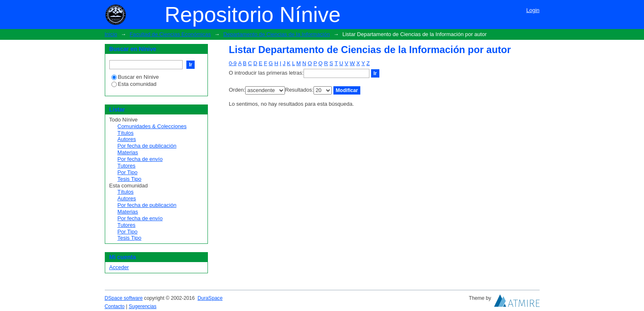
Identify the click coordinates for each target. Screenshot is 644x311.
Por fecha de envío (140, 159)
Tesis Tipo (130, 179)
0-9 (233, 63)
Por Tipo (128, 172)
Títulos (126, 133)
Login (533, 10)
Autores (127, 139)
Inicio (111, 34)
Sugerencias (143, 306)
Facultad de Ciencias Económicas (170, 34)
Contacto (115, 306)
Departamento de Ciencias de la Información (276, 34)
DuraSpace (210, 298)
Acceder (119, 267)
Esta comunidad (134, 84)
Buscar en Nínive (135, 77)
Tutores (127, 166)
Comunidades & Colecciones (152, 126)
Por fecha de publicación (147, 146)
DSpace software (124, 298)
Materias (128, 152)
